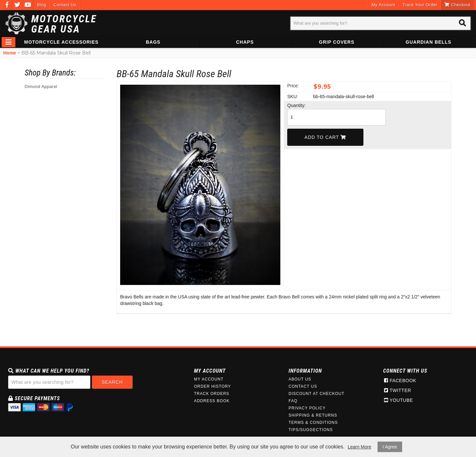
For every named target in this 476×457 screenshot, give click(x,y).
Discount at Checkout (316, 394)
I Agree (390, 447)
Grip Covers (337, 42)
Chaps (245, 42)
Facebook (400, 381)
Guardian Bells (429, 42)
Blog (42, 5)
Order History (213, 386)
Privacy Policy (307, 408)
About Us (300, 379)
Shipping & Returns (313, 415)
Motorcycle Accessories (62, 42)
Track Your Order (420, 5)
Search (112, 382)
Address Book (212, 401)
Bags (153, 42)
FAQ (293, 401)
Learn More (359, 447)
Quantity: (296, 105)
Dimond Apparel (41, 87)
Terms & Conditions (313, 423)
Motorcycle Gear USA (64, 24)
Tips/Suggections (311, 430)
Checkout (457, 5)
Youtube (399, 400)
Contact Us (65, 5)
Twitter (398, 390)
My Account (383, 5)
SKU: (293, 97)
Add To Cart (325, 137)
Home (10, 53)
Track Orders (212, 394)
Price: (293, 86)
